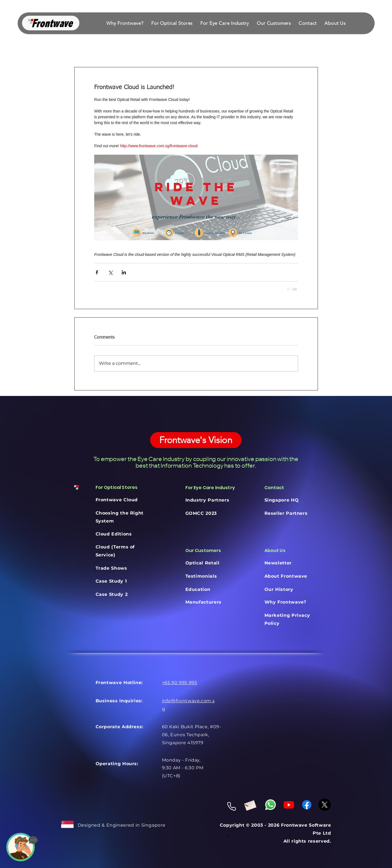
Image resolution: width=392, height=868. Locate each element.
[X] (325, 805)
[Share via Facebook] (97, 272)
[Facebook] (307, 805)
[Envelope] (250, 804)
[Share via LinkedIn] (124, 272)
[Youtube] (289, 805)
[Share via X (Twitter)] (110, 272)
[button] (172, 23)
